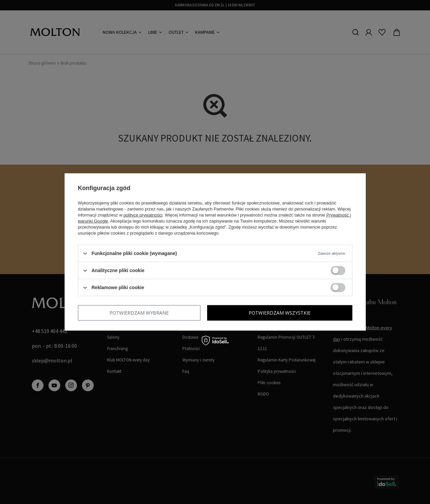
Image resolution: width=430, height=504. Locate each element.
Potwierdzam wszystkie (280, 313)
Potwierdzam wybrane (139, 313)
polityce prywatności (143, 215)
